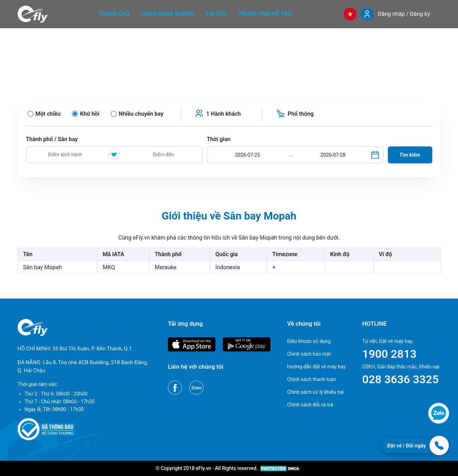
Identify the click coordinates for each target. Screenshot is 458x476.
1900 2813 (389, 354)
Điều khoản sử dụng (309, 341)
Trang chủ (114, 14)
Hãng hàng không (167, 14)
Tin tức (216, 14)
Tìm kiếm (410, 155)
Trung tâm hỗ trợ (265, 14)
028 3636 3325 (400, 379)
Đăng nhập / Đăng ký (404, 14)
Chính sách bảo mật (309, 354)
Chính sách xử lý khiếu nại (315, 392)
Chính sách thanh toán (312, 379)
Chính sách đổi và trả (310, 405)
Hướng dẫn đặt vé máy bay (316, 367)
